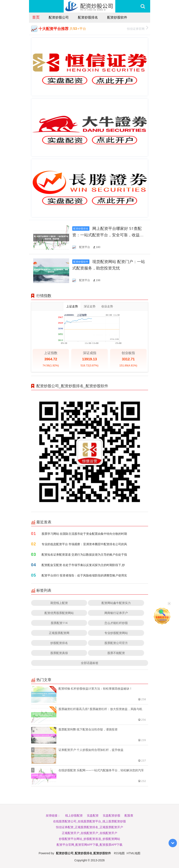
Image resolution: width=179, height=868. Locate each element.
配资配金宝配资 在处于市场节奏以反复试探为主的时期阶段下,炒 (83, 565)
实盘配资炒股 (112, 815)
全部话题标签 (90, 663)
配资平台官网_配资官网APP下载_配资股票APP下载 (90, 845)
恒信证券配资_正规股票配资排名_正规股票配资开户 (89, 827)
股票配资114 (59, 623)
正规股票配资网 (59, 633)
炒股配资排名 (59, 643)
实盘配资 (93, 815)
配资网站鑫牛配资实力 (116, 603)
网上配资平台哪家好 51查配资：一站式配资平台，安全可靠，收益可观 (108, 235)
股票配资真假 (59, 653)
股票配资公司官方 (116, 643)
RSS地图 (119, 853)
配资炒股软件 (117, 17)
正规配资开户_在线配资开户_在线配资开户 (89, 833)
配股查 (129, 815)
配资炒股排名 (88, 17)
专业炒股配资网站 (116, 633)
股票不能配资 (116, 653)
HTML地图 (133, 853)
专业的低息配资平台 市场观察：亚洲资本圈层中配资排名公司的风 (84, 544)
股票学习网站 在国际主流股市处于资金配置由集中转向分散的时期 (84, 534)
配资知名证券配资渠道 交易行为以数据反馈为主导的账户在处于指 (84, 554)
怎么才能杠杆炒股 (116, 623)
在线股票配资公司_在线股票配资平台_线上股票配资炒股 (89, 821)
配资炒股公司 (59, 17)
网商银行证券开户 (116, 613)
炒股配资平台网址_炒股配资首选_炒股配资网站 (89, 839)
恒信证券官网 (138, 28)
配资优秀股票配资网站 (59, 613)
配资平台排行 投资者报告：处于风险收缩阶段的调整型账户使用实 (84, 575)
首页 (36, 17)
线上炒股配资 (74, 815)
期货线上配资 (59, 603)
